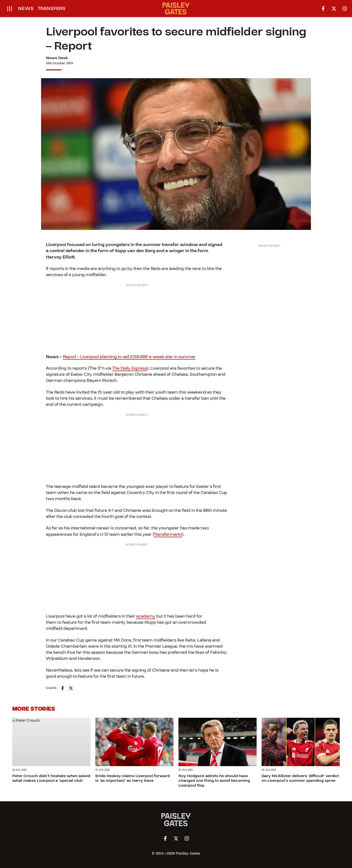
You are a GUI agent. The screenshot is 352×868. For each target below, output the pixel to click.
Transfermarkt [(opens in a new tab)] (168, 534)
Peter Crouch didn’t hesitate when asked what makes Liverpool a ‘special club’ (51, 778)
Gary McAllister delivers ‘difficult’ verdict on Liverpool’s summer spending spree (300, 778)
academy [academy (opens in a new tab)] (146, 616)
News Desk (57, 58)
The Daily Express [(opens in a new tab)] (130, 368)
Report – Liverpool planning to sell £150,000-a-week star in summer (129, 357)
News (26, 9)
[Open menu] (10, 9)
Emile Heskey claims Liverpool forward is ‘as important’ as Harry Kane (133, 778)
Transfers (52, 9)
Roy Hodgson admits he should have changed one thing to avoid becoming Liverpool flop (214, 781)
